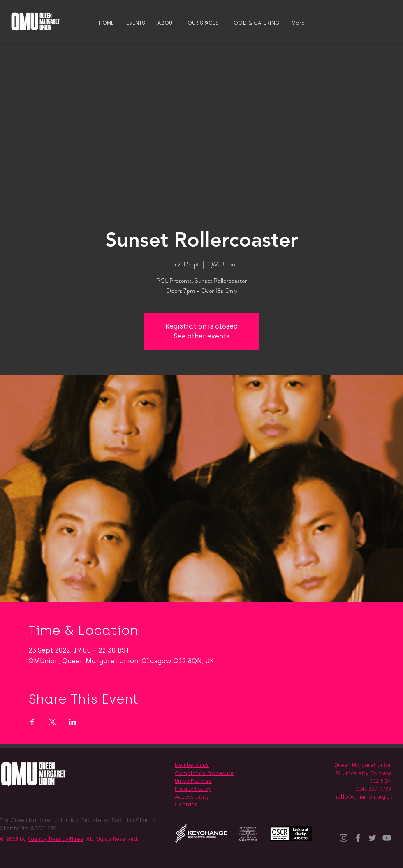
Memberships (192, 765)
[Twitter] (372, 838)
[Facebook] (358, 838)
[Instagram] (344, 838)
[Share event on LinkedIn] (73, 722)
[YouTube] (387, 838)
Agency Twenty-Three (56, 839)
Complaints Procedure (204, 773)
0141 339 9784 (374, 789)
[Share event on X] (52, 722)
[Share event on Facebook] (32, 722)
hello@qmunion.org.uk (363, 797)
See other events (202, 336)
